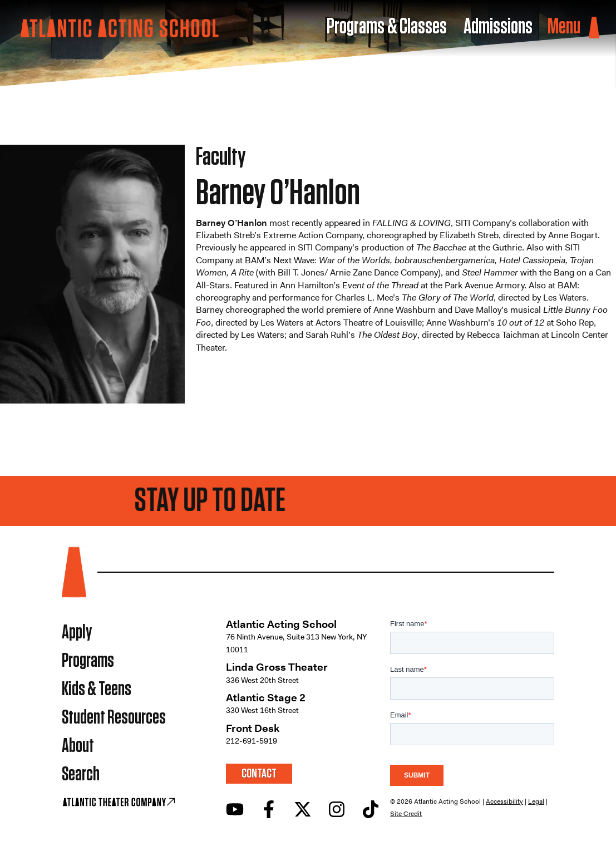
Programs (88, 661)
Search (81, 774)
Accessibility (504, 801)
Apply (77, 633)
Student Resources (114, 718)
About (78, 746)
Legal (536, 801)
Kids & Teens (97, 689)
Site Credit (406, 814)
